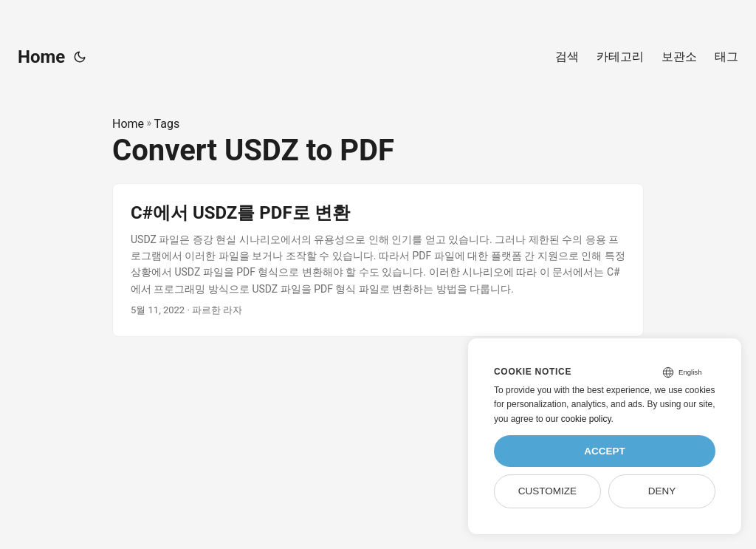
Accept (605, 451)
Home (41, 57)
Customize (547, 491)
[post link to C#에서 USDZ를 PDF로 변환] (378, 260)
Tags (167, 124)
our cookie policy (578, 419)
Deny (662, 491)
